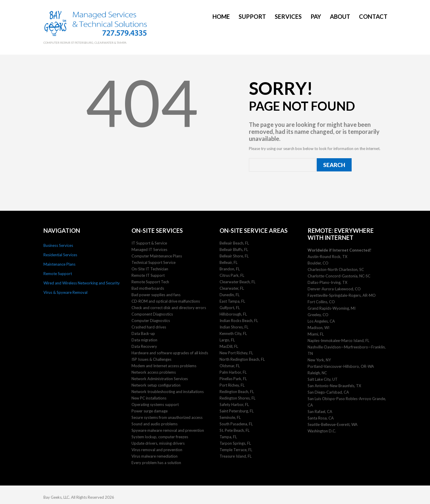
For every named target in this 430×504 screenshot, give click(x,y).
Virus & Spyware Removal (65, 291)
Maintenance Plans (59, 263)
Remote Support (58, 272)
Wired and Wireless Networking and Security (82, 282)
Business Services (58, 244)
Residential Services (60, 254)
